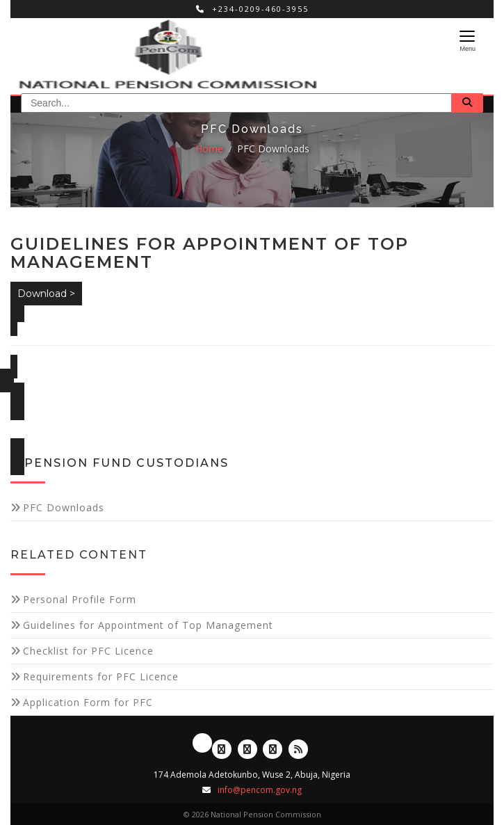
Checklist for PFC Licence (88, 651)
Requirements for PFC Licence (101, 676)
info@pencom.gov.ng (260, 790)
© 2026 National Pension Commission (252, 814)
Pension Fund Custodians (127, 463)
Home (209, 149)
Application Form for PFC (88, 702)
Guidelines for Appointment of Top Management (148, 625)
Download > (46, 294)
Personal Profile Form (80, 599)
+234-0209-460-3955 (252, 9)
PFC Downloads (273, 149)
